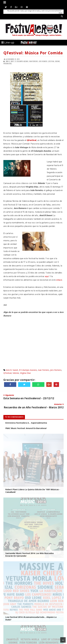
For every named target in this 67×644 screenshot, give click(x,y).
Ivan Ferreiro (44, 370)
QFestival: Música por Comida (33, 53)
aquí (47, 277)
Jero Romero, (43, 61)
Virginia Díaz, (8, 64)
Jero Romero (56, 370)
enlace (59, 280)
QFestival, (51, 61)
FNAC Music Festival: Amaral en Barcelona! (26, 428)
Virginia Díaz (25, 373)
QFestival (7, 373)
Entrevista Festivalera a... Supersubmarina (26, 423)
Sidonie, (58, 61)
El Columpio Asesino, (22, 61)
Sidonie (16, 373)
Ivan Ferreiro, (34, 61)
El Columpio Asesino (28, 370)
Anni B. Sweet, (10, 61)
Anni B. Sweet (12, 370)
